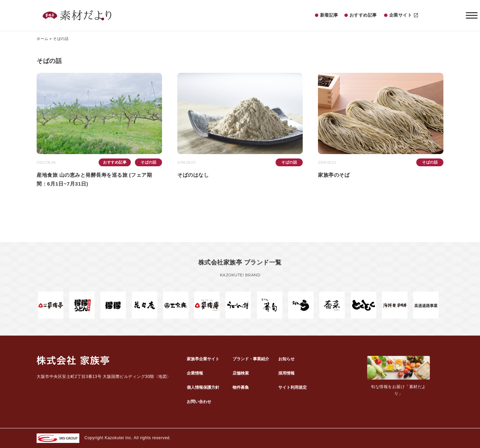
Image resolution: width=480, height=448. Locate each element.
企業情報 (195, 373)
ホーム (43, 39)
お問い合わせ (199, 402)
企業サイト (404, 15)
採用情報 (286, 373)
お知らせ (286, 359)
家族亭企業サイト (203, 359)
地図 (163, 377)
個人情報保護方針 (203, 387)
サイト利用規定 (293, 387)
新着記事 (329, 15)
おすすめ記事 (363, 15)
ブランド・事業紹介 (251, 359)
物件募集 (241, 387)
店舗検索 (241, 373)
